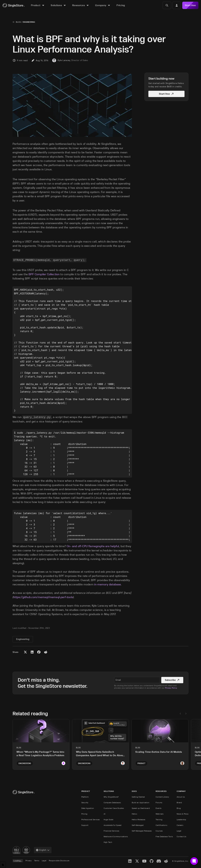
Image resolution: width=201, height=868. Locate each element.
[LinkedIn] (130, 861)
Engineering (29, 22)
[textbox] (136, 680)
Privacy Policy (171, 688)
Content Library (162, 797)
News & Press (183, 814)
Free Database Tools (164, 836)
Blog (18, 22)
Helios (134, 814)
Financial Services (111, 831)
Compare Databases (112, 802)
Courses (159, 831)
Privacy (29, 861)
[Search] (167, 5)
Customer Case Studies (114, 808)
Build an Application (141, 802)
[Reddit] (166, 861)
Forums (159, 802)
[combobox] (43, 850)
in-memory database (108, 584)
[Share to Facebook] (39, 652)
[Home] (14, 5)
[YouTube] (144, 861)
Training (159, 819)
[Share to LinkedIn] (32, 652)
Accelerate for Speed (113, 825)
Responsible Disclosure (59, 861)
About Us (181, 797)
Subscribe (172, 680)
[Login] (177, 5)
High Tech (108, 842)
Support (85, 825)
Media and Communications (116, 836)
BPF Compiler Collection (44, 274)
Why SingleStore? (111, 797)
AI (105, 814)
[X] (137, 861)
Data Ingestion (88, 808)
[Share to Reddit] (46, 652)
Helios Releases (139, 819)
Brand (179, 802)
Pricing (84, 814)
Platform (85, 797)
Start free (190, 5)
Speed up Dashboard (141, 808)
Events (159, 808)
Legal (179, 831)
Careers (180, 825)
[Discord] (159, 861)
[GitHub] (152, 861)
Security (85, 802)
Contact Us (181, 836)
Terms (37, 861)
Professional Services (91, 819)
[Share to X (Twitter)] (25, 652)
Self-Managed (138, 825)
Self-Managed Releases (142, 831)
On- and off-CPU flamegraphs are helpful (93, 546)
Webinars (160, 814)
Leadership (181, 819)
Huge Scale (108, 819)
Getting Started (138, 797)
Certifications (161, 825)
